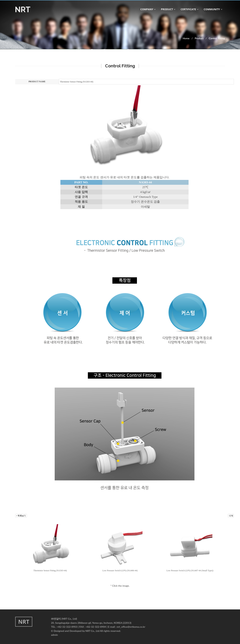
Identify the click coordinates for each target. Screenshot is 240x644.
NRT (23, 10)
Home (186, 38)
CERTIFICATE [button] (190, 9)
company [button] (148, 9)
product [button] (168, 9)
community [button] (213, 9)
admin (54, 635)
